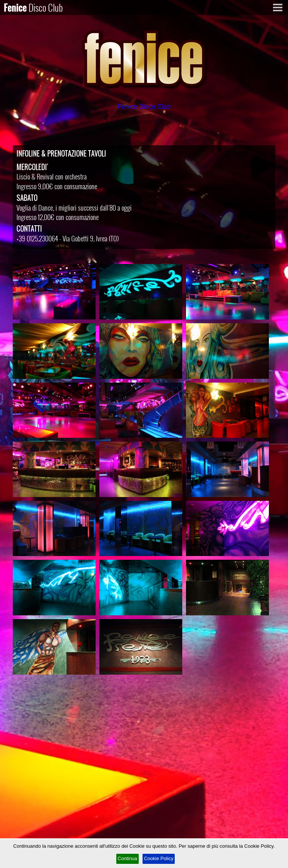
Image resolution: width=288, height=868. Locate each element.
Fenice (33, 7)
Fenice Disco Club (144, 107)
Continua (127, 858)
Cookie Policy (159, 858)
